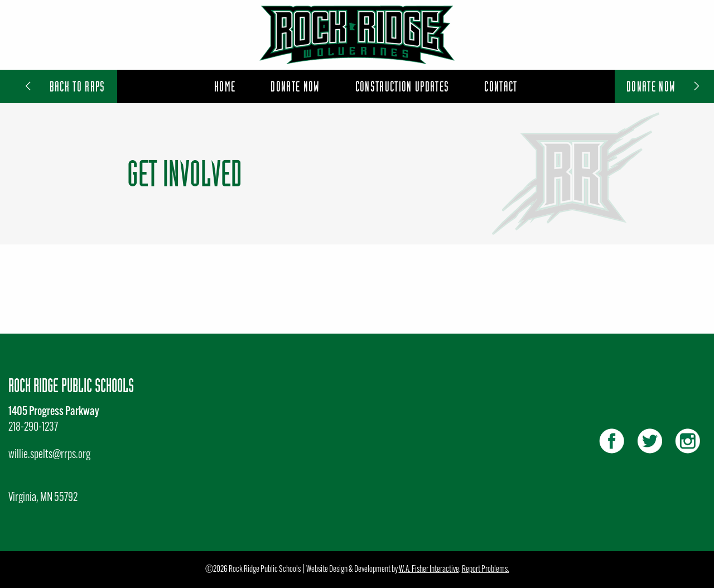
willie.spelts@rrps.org (49, 455)
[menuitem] (225, 86)
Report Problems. (486, 570)
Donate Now (664, 86)
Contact (501, 86)
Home (225, 86)
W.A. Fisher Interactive (429, 570)
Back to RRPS (64, 86)
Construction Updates (402, 86)
